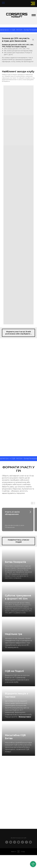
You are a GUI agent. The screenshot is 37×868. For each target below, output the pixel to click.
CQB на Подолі (14, 671)
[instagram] (19, 843)
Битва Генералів (15, 562)
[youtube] (30, 843)
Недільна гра (14, 634)
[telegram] (15, 843)
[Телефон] (7, 843)
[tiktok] (22, 843)
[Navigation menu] (3, 3)
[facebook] (26, 843)
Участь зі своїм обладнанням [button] (12, 513)
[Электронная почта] (11, 843)
